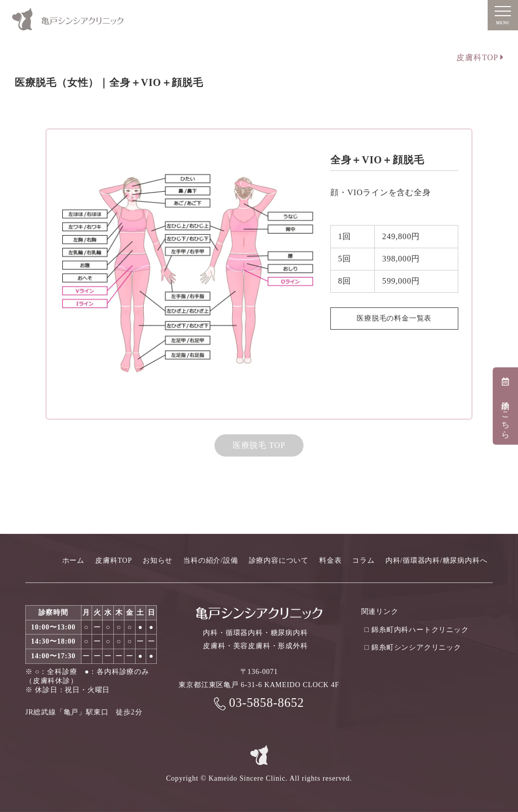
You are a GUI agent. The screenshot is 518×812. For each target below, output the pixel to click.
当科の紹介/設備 (210, 560)
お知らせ (158, 560)
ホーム (73, 560)
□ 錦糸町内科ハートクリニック (417, 630)
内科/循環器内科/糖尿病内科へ (437, 560)
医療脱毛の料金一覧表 (394, 318)
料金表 (330, 560)
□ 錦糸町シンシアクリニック (413, 647)
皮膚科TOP (480, 57)
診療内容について (279, 560)
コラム (363, 560)
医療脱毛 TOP (259, 445)
